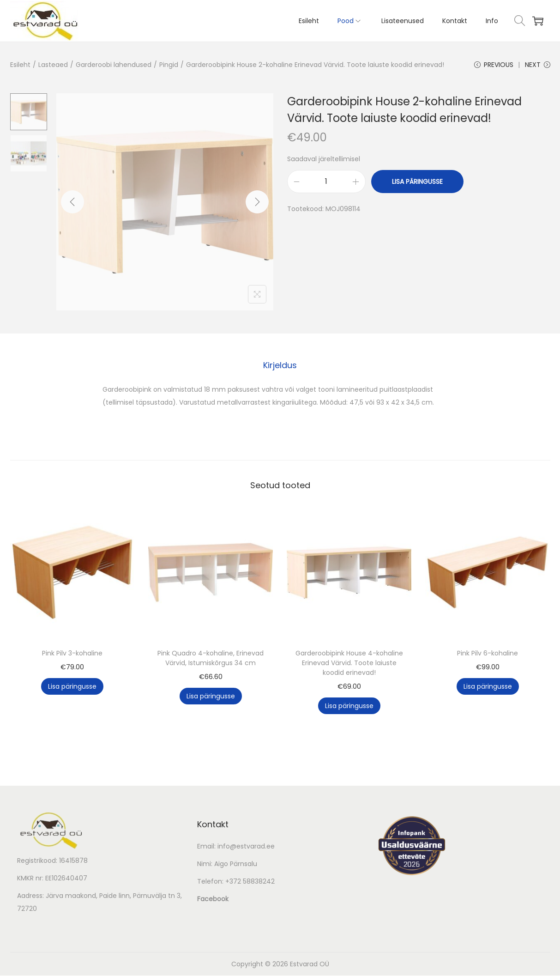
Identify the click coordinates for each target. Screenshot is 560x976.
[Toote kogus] (326, 182)
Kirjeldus (280, 366)
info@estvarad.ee (246, 847)
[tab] (280, 366)
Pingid (169, 65)
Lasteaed (53, 65)
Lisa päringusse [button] (72, 687)
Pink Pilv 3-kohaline (72, 654)
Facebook (213, 899)
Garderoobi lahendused (114, 65)
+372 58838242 (250, 882)
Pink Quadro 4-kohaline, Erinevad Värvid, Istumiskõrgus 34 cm (211, 658)
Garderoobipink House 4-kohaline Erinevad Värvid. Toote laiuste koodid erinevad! (349, 663)
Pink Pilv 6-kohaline (488, 654)
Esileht (20, 65)
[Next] (257, 203)
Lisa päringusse (417, 182)
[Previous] (72, 203)
